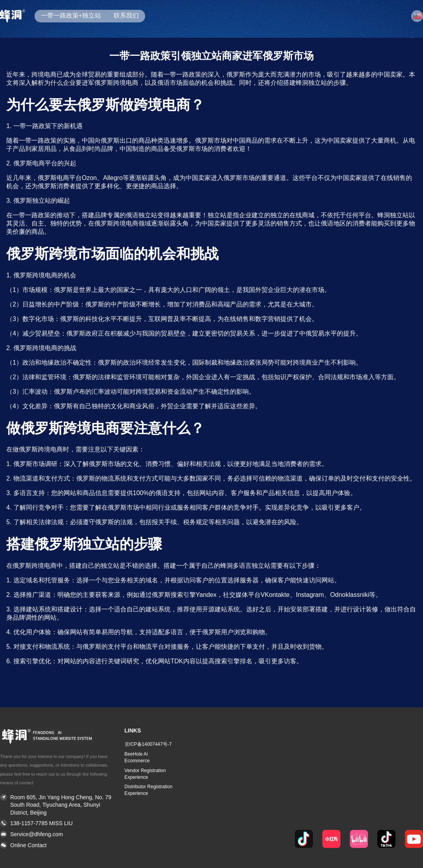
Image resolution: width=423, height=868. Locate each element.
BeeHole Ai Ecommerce (137, 757)
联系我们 (126, 16)
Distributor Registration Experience (149, 790)
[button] (56, 846)
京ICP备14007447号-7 (148, 744)
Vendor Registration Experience (145, 774)
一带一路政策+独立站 (71, 16)
